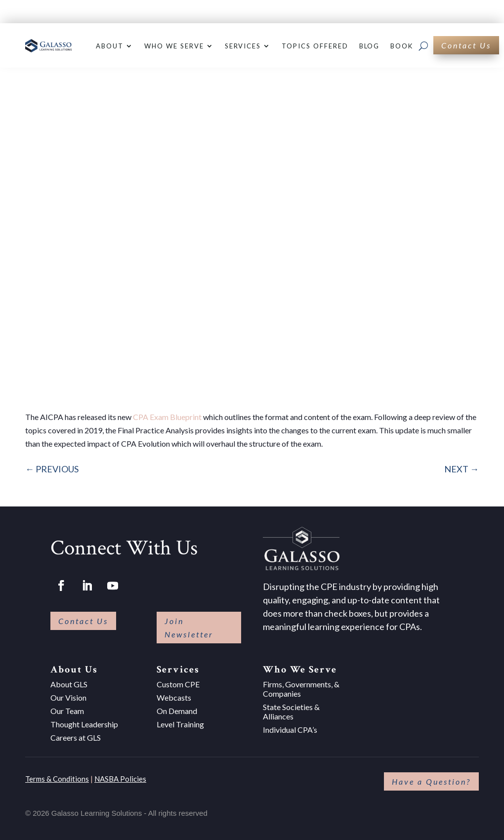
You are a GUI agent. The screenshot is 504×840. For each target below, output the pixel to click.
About (110, 46)
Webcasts (174, 697)
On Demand (177, 711)
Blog (370, 46)
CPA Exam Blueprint (167, 417)
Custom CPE (178, 684)
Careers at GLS (76, 737)
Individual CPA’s (290, 730)
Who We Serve (174, 46)
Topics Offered (315, 46)
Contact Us (466, 45)
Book (402, 46)
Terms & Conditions (57, 779)
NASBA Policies (120, 779)
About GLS (69, 684)
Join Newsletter (189, 628)
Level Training (180, 724)
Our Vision (68, 697)
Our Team (67, 711)
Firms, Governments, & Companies (301, 689)
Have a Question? (431, 781)
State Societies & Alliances (291, 712)
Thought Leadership (84, 724)
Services (243, 46)
